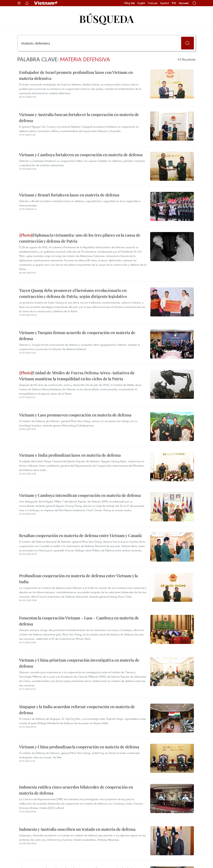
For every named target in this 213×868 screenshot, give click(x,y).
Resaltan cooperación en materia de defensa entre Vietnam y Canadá (80, 535)
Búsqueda (106, 19)
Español (165, 3)
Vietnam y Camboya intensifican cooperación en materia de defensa (80, 495)
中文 (174, 3)
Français (153, 3)
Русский (184, 3)
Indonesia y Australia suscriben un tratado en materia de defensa (77, 829)
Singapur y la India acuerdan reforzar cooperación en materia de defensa (77, 710)
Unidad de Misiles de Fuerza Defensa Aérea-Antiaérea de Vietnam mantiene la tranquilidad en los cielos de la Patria (77, 376)
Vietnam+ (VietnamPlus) (46, 3)
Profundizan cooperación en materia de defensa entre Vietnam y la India (78, 579)
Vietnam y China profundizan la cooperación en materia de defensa (79, 747)
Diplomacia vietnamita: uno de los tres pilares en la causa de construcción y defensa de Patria (80, 238)
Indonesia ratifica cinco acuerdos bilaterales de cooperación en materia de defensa (76, 790)
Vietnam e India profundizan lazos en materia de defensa (70, 455)
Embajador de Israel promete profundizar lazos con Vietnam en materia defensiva (76, 75)
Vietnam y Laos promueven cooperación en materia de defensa (75, 415)
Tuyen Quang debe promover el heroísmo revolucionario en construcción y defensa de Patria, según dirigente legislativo (73, 293)
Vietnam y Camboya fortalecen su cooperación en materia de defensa (81, 155)
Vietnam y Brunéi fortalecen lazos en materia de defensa (69, 195)
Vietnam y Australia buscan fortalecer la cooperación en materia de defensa (79, 117)
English (141, 3)
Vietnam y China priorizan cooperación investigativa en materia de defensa (79, 663)
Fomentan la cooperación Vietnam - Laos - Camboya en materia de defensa (79, 621)
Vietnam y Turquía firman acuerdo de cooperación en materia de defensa (77, 335)
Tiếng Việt (129, 3)
